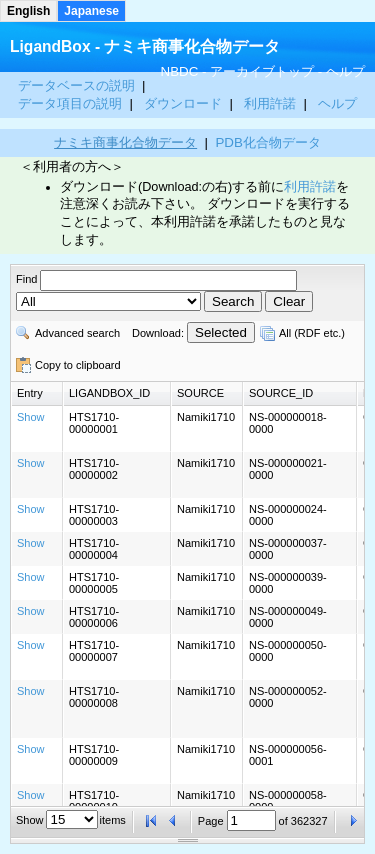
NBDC (180, 71)
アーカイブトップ (262, 71)
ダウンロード (185, 103)
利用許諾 (270, 103)
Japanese (91, 11)
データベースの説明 (78, 85)
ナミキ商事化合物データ (125, 142)
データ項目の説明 (72, 103)
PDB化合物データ (267, 142)
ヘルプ (345, 71)
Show (31, 417)
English (28, 11)
